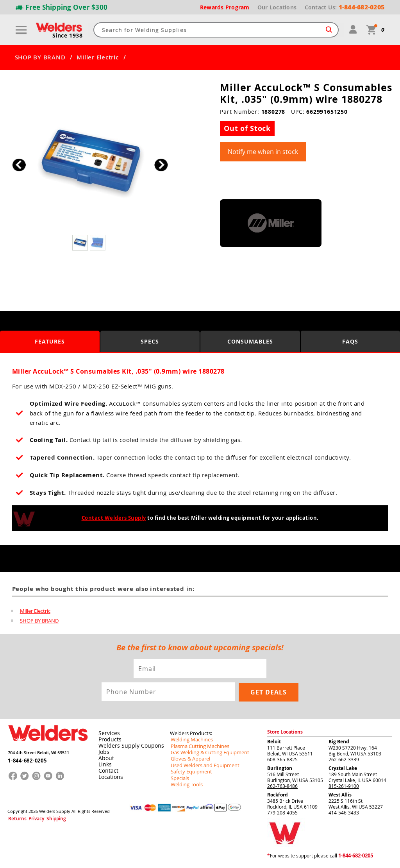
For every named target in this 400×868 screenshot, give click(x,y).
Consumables (250, 341)
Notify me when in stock (263, 152)
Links (104, 764)
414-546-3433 (344, 813)
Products (108, 739)
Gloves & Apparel (189, 758)
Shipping (45, 817)
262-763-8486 (282, 786)
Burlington (280, 768)
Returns (15, 817)
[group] (90, 163)
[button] (161, 165)
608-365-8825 (282, 759)
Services (107, 733)
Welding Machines (190, 739)
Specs (150, 341)
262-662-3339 (344, 759)
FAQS (350, 341)
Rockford (278, 795)
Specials (179, 777)
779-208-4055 (282, 813)
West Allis (340, 795)
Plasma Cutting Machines (197, 746)
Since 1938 (68, 36)
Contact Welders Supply (114, 518)
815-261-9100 (344, 786)
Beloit (274, 742)
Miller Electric (97, 57)
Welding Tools (185, 783)
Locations (109, 777)
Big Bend (339, 742)
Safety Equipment (189, 771)
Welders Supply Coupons (127, 746)
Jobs (103, 752)
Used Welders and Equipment (202, 764)
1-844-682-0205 (25, 758)
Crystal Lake (343, 768)
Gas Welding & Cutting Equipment (207, 752)
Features (50, 341)
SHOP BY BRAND (40, 57)
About (105, 758)
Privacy (30, 817)
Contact (107, 771)
